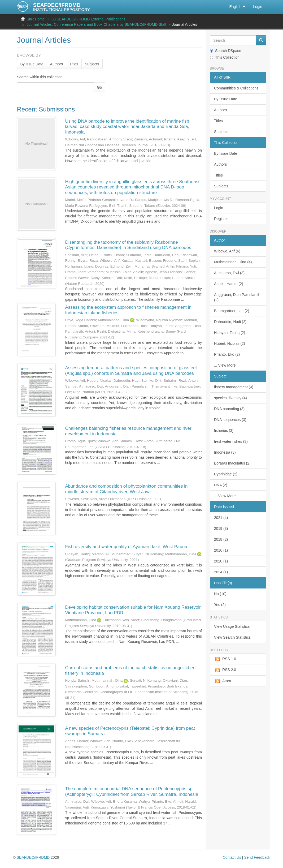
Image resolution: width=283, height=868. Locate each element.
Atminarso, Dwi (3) (229, 273)
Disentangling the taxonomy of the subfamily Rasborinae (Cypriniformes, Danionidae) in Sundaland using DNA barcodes (128, 245)
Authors (56, 64)
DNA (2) (221, 485)
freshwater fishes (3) (231, 441)
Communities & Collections (236, 88)
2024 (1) (221, 572)
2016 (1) (221, 550)
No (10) (220, 594)
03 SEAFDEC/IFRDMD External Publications (88, 19)
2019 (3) (221, 528)
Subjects (92, 64)
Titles (74, 64)
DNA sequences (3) (230, 420)
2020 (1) (221, 561)
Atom (223, 681)
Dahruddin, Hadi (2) (230, 322)
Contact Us (232, 857)
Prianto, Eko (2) (227, 354)
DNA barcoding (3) (229, 409)
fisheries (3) (224, 431)
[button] (237, 7)
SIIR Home (36, 19)
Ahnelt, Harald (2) (229, 284)
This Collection (225, 57)
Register (221, 219)
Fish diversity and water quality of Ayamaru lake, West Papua (126, 547)
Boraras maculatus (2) (232, 463)
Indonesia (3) (225, 452)
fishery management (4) (234, 387)
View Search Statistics (232, 637)
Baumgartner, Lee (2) (232, 311)
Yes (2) (220, 605)
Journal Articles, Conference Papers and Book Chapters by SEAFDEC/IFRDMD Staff (96, 24)
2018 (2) (221, 539)
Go (100, 87)
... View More (225, 365)
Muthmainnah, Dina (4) (233, 262)
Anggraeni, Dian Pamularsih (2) (237, 297)
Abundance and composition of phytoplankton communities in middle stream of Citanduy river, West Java (126, 489)
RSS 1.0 (225, 659)
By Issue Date (32, 64)
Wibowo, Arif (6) (227, 251)
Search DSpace (225, 51)
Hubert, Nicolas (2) (230, 343)
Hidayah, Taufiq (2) (230, 333)
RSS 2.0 (225, 670)
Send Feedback (257, 857)
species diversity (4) (230, 398)
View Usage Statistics (232, 626)
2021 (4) (221, 518)
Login (219, 208)
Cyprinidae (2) (226, 474)
